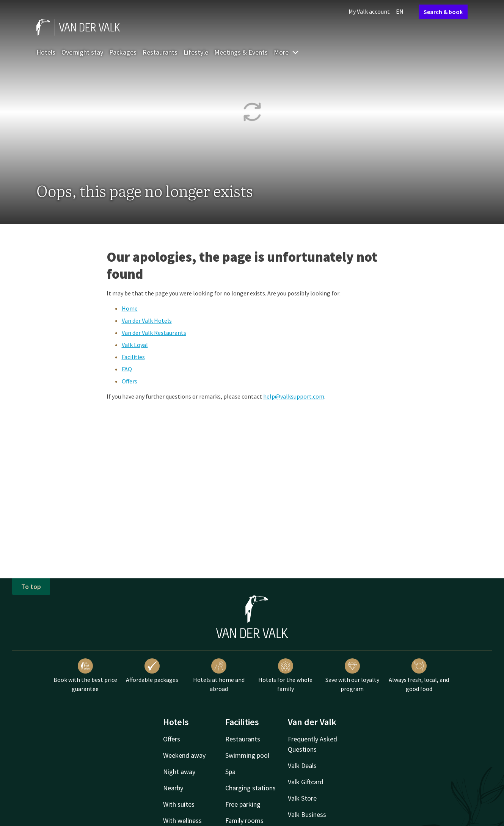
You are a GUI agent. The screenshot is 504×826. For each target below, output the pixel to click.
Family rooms (244, 821)
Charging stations (250, 788)
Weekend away (184, 755)
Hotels (46, 52)
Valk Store (302, 798)
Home (130, 308)
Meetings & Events (241, 52)
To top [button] (31, 587)
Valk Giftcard (306, 782)
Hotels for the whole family (285, 675)
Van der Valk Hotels (147, 320)
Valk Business (307, 814)
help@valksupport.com (294, 396)
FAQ (127, 369)
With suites (179, 804)
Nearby (173, 788)
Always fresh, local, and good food (419, 675)
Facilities (133, 357)
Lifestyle (196, 52)
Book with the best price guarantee (85, 675)
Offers (130, 381)
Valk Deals (302, 766)
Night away (179, 772)
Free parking (243, 804)
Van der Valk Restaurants (154, 333)
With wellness (182, 821)
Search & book (443, 12)
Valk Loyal (135, 345)
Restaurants (160, 52)
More (287, 52)
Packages (123, 52)
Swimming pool (247, 755)
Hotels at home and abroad (219, 675)
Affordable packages (152, 671)
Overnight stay (82, 52)
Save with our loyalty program (352, 675)
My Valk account (369, 11)
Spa (230, 772)
